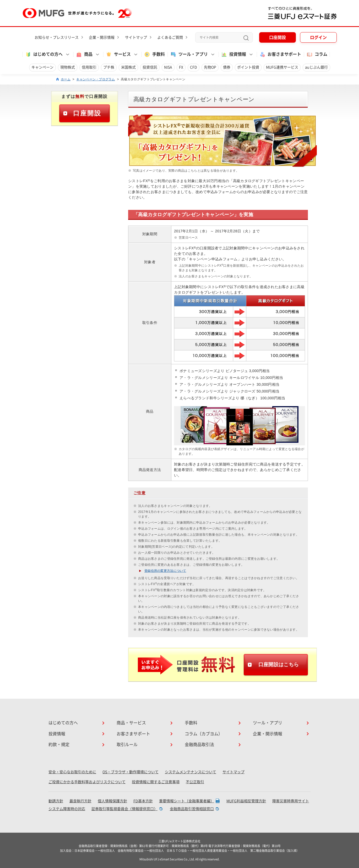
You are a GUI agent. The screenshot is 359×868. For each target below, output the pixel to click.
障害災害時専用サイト (291, 801)
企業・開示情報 (102, 37)
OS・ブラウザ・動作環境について (130, 772)
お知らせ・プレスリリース (57, 37)
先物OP (210, 67)
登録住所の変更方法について (165, 571)
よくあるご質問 (170, 37)
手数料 (154, 54)
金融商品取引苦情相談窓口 (192, 809)
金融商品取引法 (199, 744)
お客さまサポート (280, 54)
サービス (118, 54)
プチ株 (109, 67)
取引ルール (127, 744)
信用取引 (89, 67)
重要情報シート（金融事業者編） (187, 801)
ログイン (318, 37)
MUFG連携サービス (282, 67)
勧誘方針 (56, 801)
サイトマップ (136, 37)
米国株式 (128, 67)
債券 (227, 67)
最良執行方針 (80, 801)
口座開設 (278, 37)
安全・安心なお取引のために (72, 772)
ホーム (66, 79)
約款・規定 (59, 744)
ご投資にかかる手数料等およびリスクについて (87, 782)
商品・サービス (131, 723)
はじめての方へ (44, 54)
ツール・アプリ (189, 54)
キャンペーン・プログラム (96, 79)
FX (181, 67)
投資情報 (233, 54)
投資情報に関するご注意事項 (156, 782)
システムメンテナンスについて (191, 772)
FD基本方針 (143, 801)
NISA (168, 67)
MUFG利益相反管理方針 (246, 801)
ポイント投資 (248, 67)
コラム (317, 54)
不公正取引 (195, 782)
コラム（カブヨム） (204, 734)
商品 (84, 54)
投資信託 (150, 67)
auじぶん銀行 (316, 67)
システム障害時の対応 (67, 809)
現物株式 (68, 67)
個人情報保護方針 (112, 801)
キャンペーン (42, 67)
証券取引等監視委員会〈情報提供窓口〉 (124, 809)
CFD (194, 67)
